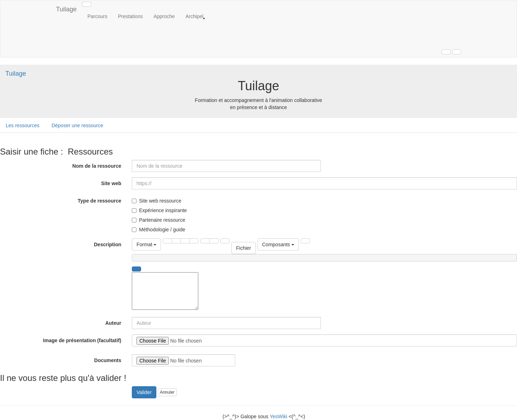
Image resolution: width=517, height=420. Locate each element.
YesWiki (278, 416)
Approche (164, 16)
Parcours (97, 16)
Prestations (130, 16)
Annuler (167, 392)
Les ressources (23, 125)
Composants (278, 244)
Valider (144, 392)
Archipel (195, 16)
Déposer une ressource (77, 125)
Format (146, 244)
